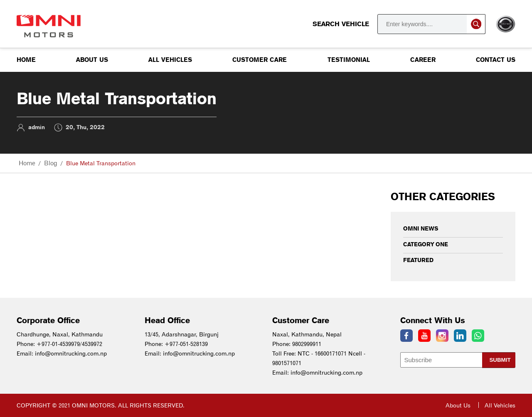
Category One (426, 244)
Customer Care (260, 60)
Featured (418, 260)
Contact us (496, 60)
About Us (92, 60)
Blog (51, 163)
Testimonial (349, 60)
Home (26, 60)
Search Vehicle (399, 24)
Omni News (421, 228)
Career (423, 60)
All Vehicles (170, 60)
